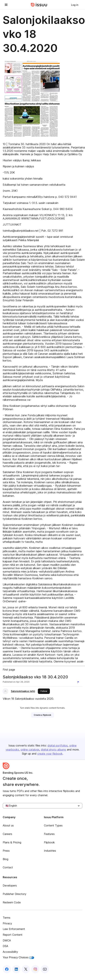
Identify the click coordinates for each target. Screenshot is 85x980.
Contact (8, 867)
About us (8, 825)
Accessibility (10, 952)
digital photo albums (53, 750)
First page (9, 670)
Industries (50, 851)
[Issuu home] (39, 5)
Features (49, 834)
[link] (75, 5)
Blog (6, 859)
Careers (7, 834)
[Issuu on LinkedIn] (16, 969)
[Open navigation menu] (6, 5)
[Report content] (79, 682)
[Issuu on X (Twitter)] (26, 969)
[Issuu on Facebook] (7, 969)
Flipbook (49, 842)
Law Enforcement (14, 929)
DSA (5, 946)
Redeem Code (12, 902)
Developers (10, 885)
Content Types (53, 825)
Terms (7, 918)
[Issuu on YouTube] (45, 969)
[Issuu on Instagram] (35, 969)
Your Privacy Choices (18, 957)
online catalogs (30, 750)
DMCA (7, 940)
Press (6, 851)
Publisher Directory (15, 894)
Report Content (13, 935)
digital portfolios (58, 745)
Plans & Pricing (12, 842)
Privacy (7, 923)
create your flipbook (50, 754)
